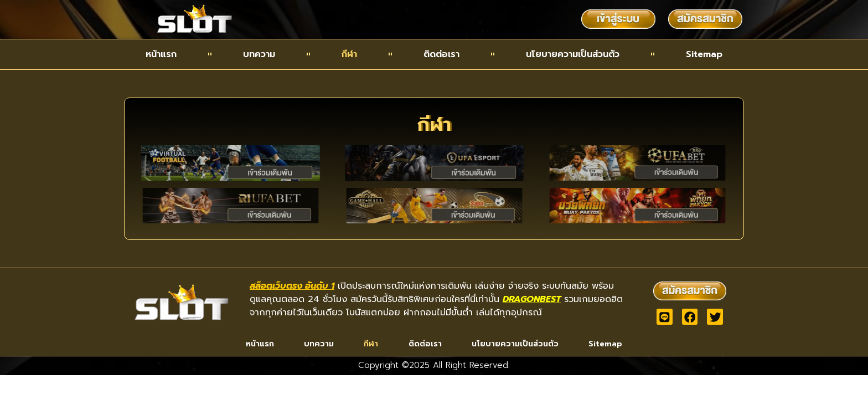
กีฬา (349, 54)
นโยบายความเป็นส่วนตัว (573, 54)
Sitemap (704, 54)
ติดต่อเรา (441, 54)
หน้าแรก (161, 54)
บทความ (259, 54)
